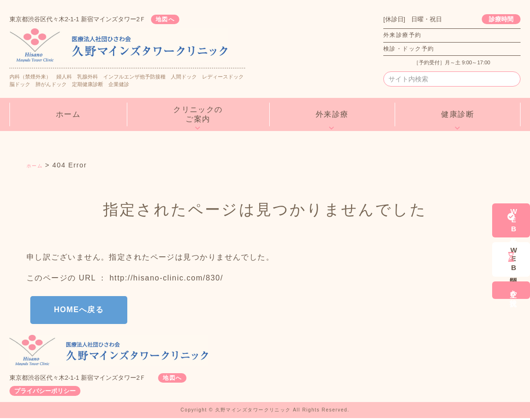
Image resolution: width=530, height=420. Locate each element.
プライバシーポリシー (45, 393)
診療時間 (501, 19)
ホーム (68, 114)
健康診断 (458, 114)
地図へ (171, 19)
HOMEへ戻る (87, 311)
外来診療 (332, 114)
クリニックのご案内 (198, 114)
